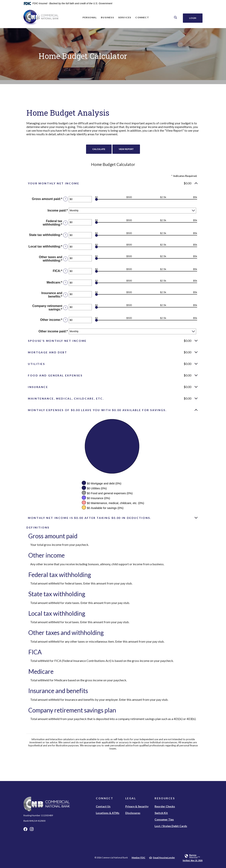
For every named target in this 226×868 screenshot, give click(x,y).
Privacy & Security (137, 806)
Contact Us (103, 806)
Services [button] (124, 17)
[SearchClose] (174, 17)
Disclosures (133, 813)
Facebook (25, 830)
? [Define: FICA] (65, 271)
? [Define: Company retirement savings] (65, 308)
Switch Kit (161, 813)
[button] (113, 183)
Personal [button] (89, 17)
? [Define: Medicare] (65, 283)
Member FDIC (139, 858)
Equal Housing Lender (164, 858)
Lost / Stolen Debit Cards (171, 826)
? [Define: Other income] (65, 320)
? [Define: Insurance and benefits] (65, 295)
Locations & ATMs (108, 813)
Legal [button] (131, 798)
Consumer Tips (164, 819)
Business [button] (107, 17)
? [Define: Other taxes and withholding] (65, 259)
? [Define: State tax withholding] (65, 235)
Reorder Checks (165, 806)
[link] (193, 858)
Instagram (32, 830)
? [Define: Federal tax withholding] (65, 223)
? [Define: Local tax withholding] (65, 247)
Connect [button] (141, 17)
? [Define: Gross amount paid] (65, 199)
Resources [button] (165, 798)
